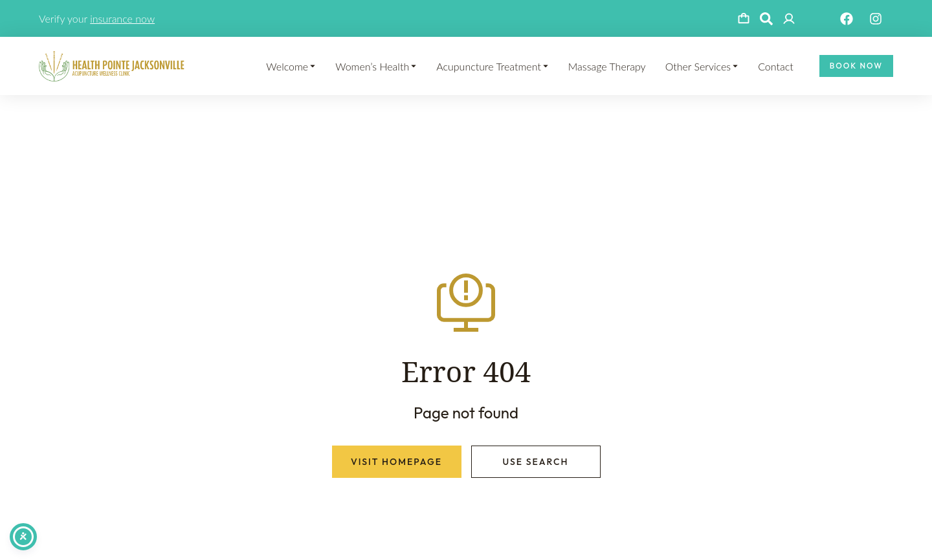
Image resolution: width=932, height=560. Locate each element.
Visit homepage (396, 462)
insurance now (122, 18)
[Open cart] (744, 19)
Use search (535, 462)
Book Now (856, 66)
